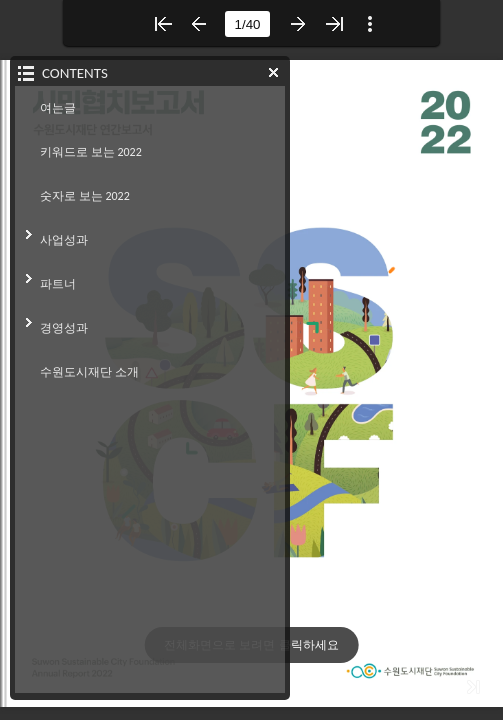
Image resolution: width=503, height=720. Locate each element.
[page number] (247, 24)
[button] (163, 24)
